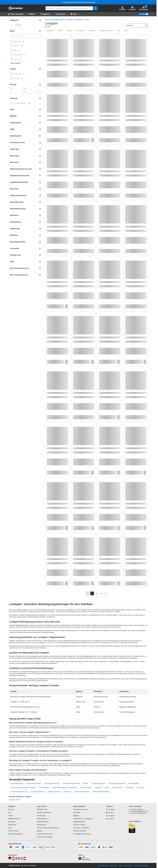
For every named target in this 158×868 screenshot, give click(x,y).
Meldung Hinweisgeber (15, 834)
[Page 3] (101, 593)
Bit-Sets (86, 783)
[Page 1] (92, 593)
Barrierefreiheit (103, 865)
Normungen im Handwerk (81, 828)
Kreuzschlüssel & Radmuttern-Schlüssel (23, 788)
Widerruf (40, 831)
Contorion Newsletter (80, 831)
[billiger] (88, 860)
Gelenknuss (67, 792)
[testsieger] (84, 860)
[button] (122, 8)
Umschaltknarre (117, 788)
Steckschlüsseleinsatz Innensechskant (65, 788)
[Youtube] (110, 813)
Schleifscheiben (44, 788)
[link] (25, 20)
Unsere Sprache (13, 831)
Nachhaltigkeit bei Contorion (82, 834)
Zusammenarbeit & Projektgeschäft (48, 828)
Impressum (12, 822)
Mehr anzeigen (16, 63)
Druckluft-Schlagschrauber (71, 783)
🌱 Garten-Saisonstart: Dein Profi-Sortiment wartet (78, 2)
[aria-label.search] (96, 8)
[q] (69, 8)
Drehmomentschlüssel (34, 783)
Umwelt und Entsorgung (44, 837)
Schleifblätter (130, 788)
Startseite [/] (48, 20)
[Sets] (74, 14)
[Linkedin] (110, 819)
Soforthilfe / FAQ (42, 809)
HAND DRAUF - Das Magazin (83, 819)
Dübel (107, 788)
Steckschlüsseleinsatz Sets (19, 792)
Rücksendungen (42, 819)
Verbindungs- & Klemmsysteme (74, 20)
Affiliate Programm (14, 819)
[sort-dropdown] (137, 25)
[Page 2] (97, 593)
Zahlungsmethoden (43, 822)
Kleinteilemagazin (86, 788)
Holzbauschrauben (54, 792)
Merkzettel (132, 8)
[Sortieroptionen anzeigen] (146, 25)
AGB (10, 828)
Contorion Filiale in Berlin (45, 834)
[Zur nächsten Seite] (106, 593)
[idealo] (80, 860)
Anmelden (122, 8)
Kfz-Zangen (141, 788)
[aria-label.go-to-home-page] (15, 9)
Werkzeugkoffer (134, 783)
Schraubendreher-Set (98, 783)
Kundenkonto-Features (80, 809)
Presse (10, 816)
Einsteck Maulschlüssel (82, 792)
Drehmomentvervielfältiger (101, 792)
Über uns (11, 809)
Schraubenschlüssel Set (52, 783)
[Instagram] (110, 816)
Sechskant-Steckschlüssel (117, 783)
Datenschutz (12, 825)
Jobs (10, 813)
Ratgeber (76, 816)
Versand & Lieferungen (44, 813)
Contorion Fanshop (79, 825)
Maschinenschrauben (38, 792)
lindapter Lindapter (15, 800)
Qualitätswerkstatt (79, 822)
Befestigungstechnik (58, 20)
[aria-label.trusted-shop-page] (132, 828)
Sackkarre (98, 788)
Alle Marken (77, 813)
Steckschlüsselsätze (17, 783)
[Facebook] (110, 809)
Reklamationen (42, 825)
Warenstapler (144, 8)
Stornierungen (41, 816)
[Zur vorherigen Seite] (88, 593)
